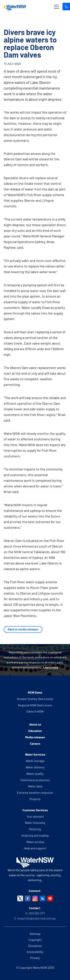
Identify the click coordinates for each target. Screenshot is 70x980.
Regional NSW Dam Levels (35, 705)
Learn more (51, 667)
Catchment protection (35, 780)
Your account (35, 816)
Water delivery (35, 767)
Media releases (35, 737)
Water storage (35, 761)
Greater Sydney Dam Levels (35, 699)
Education (35, 731)
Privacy (35, 958)
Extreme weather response (35, 793)
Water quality (35, 774)
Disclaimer (35, 946)
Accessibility (35, 952)
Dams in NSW (35, 711)
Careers (35, 743)
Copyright (35, 940)
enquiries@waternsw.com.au (37, 918)
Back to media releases (23, 629)
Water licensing (35, 823)
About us (35, 724)
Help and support (35, 848)
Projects (35, 799)
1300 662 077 (37, 913)
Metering (35, 829)
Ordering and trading (35, 835)
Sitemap (35, 934)
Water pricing (35, 842)
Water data (35, 786)
